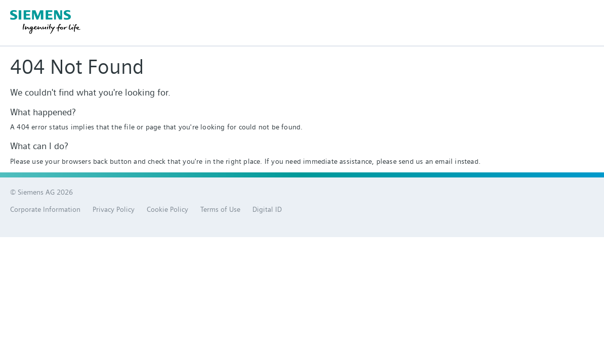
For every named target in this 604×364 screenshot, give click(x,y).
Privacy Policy (114, 209)
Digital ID (267, 209)
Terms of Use (220, 209)
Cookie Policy (167, 209)
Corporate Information (45, 209)
